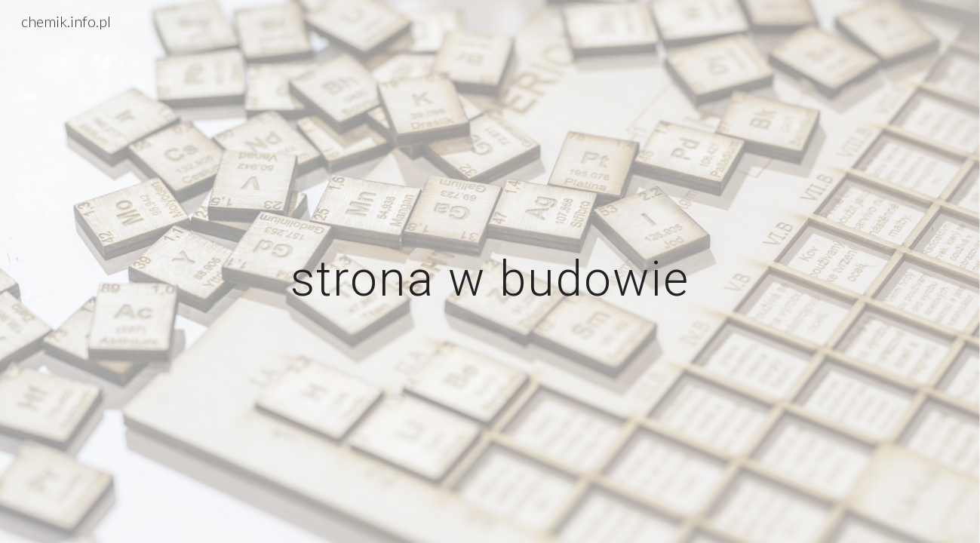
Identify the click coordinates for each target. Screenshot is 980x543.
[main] (490, 271)
